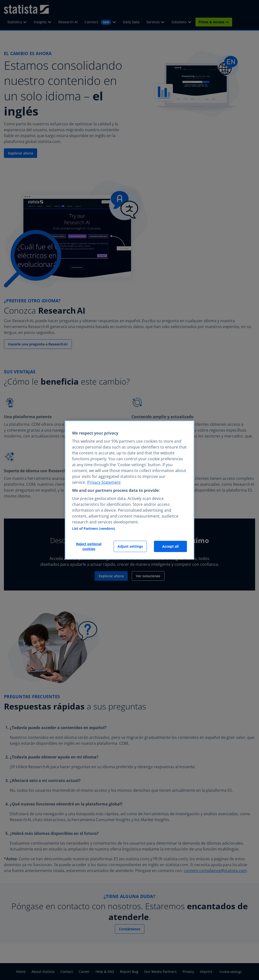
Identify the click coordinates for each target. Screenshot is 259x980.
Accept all (170, 546)
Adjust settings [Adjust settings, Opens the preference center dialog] (130, 546)
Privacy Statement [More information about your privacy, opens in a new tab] (104, 482)
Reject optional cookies (89, 546)
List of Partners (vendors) (94, 528)
